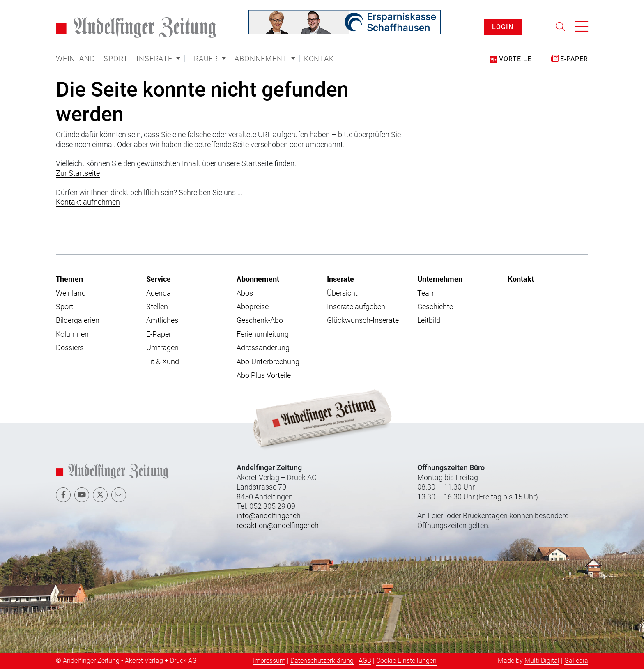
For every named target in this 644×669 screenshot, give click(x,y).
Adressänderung (263, 348)
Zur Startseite (78, 173)
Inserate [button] (155, 59)
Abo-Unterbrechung (268, 362)
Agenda (159, 293)
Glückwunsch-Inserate (363, 320)
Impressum (269, 661)
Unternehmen (440, 279)
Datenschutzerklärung (322, 661)
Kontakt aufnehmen (88, 202)
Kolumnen (72, 334)
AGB (365, 661)
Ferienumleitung (263, 334)
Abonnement (258, 279)
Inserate (340, 279)
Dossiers (70, 348)
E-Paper (159, 334)
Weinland (75, 59)
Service (159, 279)
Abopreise (253, 307)
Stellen (157, 307)
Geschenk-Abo (260, 320)
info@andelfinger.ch (269, 516)
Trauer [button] (205, 59)
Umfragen (162, 348)
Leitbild (429, 320)
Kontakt (321, 59)
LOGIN (503, 27)
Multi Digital (542, 661)
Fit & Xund (163, 362)
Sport (116, 59)
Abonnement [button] (262, 59)
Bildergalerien (78, 320)
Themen (69, 279)
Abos (245, 293)
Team (427, 293)
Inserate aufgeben (356, 307)
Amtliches (162, 320)
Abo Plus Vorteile (264, 375)
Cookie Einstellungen (406, 661)
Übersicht (342, 293)
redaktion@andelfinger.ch (278, 525)
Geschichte (435, 307)
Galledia (576, 661)
